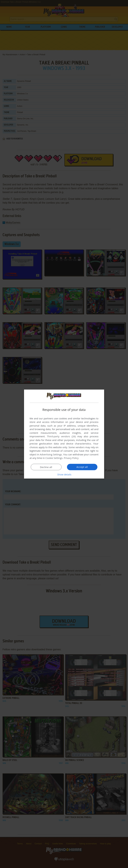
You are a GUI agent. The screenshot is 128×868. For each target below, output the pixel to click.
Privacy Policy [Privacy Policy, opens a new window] (71, 458)
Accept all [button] (82, 467)
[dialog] (64, 434)
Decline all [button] (46, 467)
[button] (64, 474)
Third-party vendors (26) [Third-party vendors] (61, 436)
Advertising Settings (51, 454)
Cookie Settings (54, 458)
